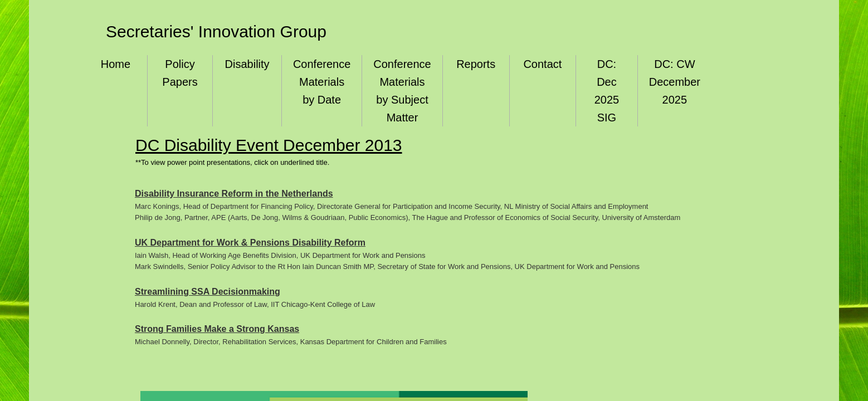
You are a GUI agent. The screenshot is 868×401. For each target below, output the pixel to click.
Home (116, 64)
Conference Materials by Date (322, 82)
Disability (247, 64)
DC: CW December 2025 (675, 82)
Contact (542, 64)
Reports (476, 64)
